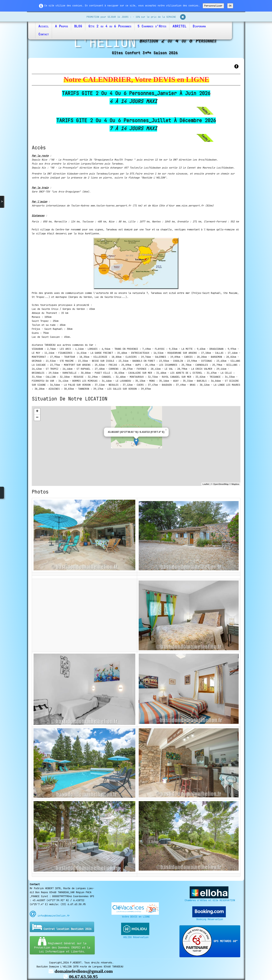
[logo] (136, 46)
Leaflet (206, 484)
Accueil (44, 26)
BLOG (78, 26)
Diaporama (199, 26)
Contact (44, 34)
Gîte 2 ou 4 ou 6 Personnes (110, 26)
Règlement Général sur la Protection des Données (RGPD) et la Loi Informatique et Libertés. (62, 945)
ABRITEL (179, 26)
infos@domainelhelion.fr (50, 916)
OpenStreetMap (221, 484)
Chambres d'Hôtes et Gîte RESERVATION (210, 900)
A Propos (61, 26)
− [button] (37, 418)
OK (230, 6)
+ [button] (37, 411)
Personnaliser (213, 6)
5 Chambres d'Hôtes (152, 26)
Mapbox (235, 484)
